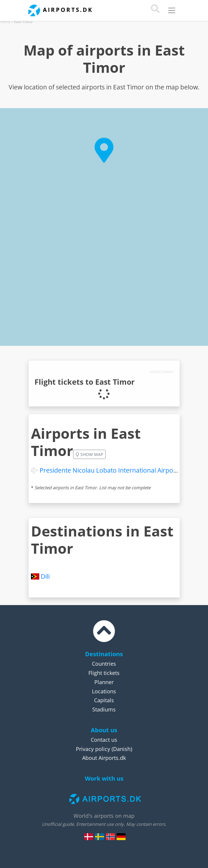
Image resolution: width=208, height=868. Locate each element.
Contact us (104, 740)
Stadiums (104, 709)
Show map (89, 454)
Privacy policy (93, 749)
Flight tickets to (85, 382)
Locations (104, 691)
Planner (104, 682)
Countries (104, 664)
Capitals (104, 700)
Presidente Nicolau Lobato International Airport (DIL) (116, 470)
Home (5, 22)
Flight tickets (104, 673)
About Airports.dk (104, 758)
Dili (45, 576)
